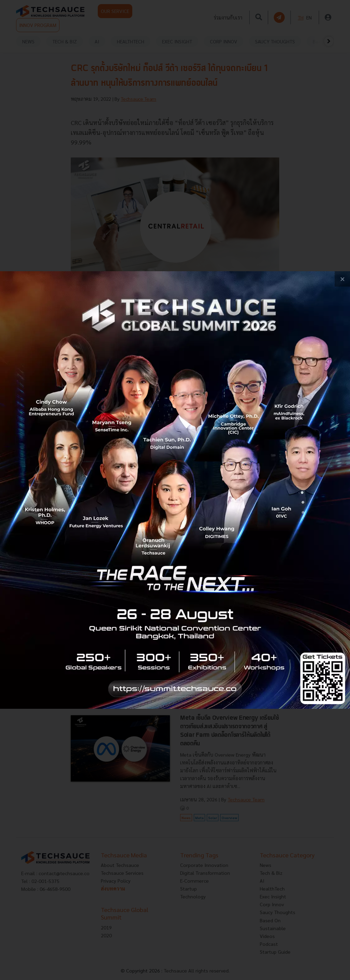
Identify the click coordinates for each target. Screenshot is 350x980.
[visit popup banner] (175, 490)
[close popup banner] (342, 279)
